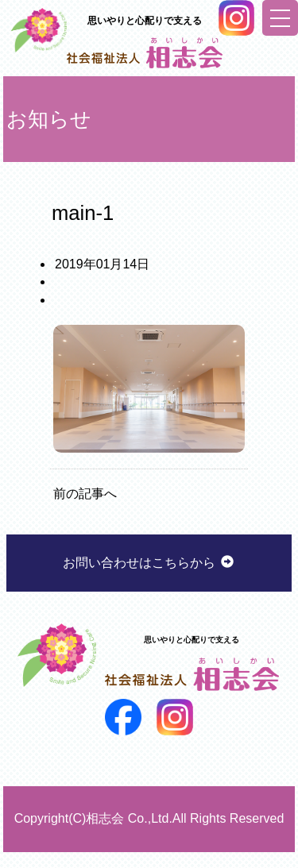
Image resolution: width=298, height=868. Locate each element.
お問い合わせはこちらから (149, 563)
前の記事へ (85, 494)
